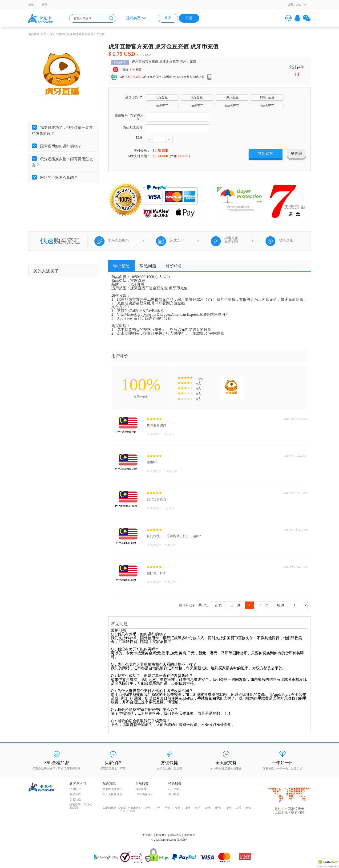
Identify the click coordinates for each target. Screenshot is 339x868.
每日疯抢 (174, 794)
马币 (238, 808)
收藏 (296, 154)
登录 (168, 18)
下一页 (264, 605)
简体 (31, 5)
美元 (147, 808)
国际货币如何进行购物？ (60, 146)
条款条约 (190, 835)
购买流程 (75, 794)
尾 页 (281, 605)
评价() (174, 266)
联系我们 (162, 835)
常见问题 (148, 266)
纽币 (198, 808)
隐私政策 (176, 835)
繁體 (44, 5)
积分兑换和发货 (112, 794)
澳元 (188, 808)
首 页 (218, 605)
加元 (157, 808)
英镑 (167, 808)
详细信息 (121, 266)
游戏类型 (133, 18)
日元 (228, 808)
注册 (189, 18)
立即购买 (266, 154)
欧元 (178, 808)
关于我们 (148, 835)
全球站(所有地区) (129, 808)
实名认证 (75, 799)
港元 (218, 808)
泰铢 (248, 808)
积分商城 (174, 789)
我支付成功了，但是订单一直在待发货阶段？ (62, 131)
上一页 (235, 605)
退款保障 (141, 789)
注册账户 (75, 789)
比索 (133, 811)
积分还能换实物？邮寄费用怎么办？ (62, 162)
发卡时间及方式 (112, 789)
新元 (208, 808)
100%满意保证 (144, 794)
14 (297, 74)
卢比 (122, 811)
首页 (44, 34)
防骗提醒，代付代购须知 (81, 806)
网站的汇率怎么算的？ (58, 178)
